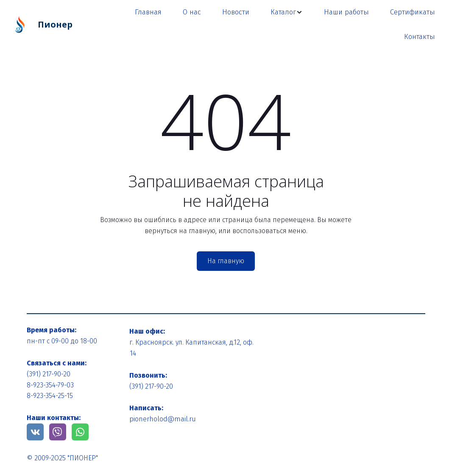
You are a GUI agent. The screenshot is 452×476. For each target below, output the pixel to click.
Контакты (420, 37)
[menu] (264, 24)
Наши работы (346, 12)
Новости (236, 12)
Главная (148, 12)
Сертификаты (413, 12)
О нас (192, 12)
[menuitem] (148, 12)
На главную (226, 261)
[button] (287, 12)
